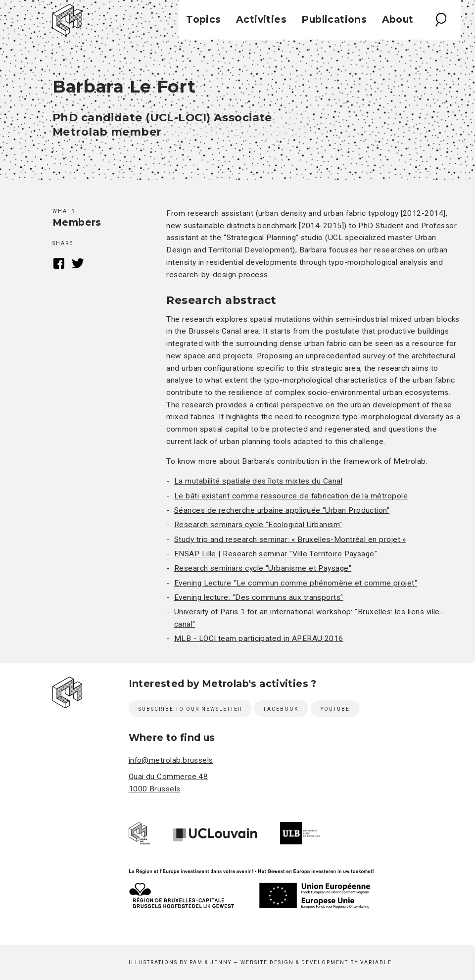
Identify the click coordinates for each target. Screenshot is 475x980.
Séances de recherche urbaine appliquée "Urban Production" (282, 510)
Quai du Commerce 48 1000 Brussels (168, 783)
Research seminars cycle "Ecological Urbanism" (258, 525)
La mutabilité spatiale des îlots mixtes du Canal (258, 481)
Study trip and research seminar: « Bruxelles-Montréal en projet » (290, 539)
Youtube (335, 709)
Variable (376, 962)
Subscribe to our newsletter (190, 709)
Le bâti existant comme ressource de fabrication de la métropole (291, 496)
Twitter (78, 263)
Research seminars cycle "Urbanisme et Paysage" (263, 568)
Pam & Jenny (211, 962)
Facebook (59, 263)
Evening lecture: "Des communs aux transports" (259, 597)
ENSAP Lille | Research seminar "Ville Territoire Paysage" (276, 554)
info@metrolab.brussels (171, 760)
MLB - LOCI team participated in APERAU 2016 (259, 638)
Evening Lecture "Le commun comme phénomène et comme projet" (296, 583)
